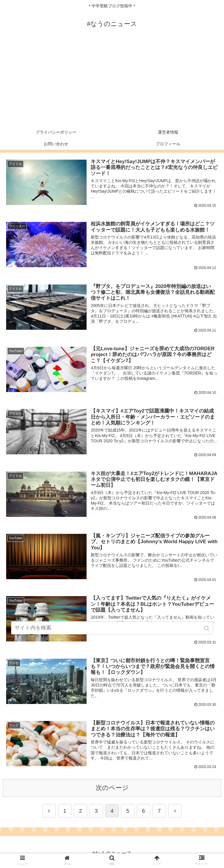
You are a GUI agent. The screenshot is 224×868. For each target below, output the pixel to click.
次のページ (112, 788)
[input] (112, 628)
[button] (207, 628)
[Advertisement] (112, 82)
